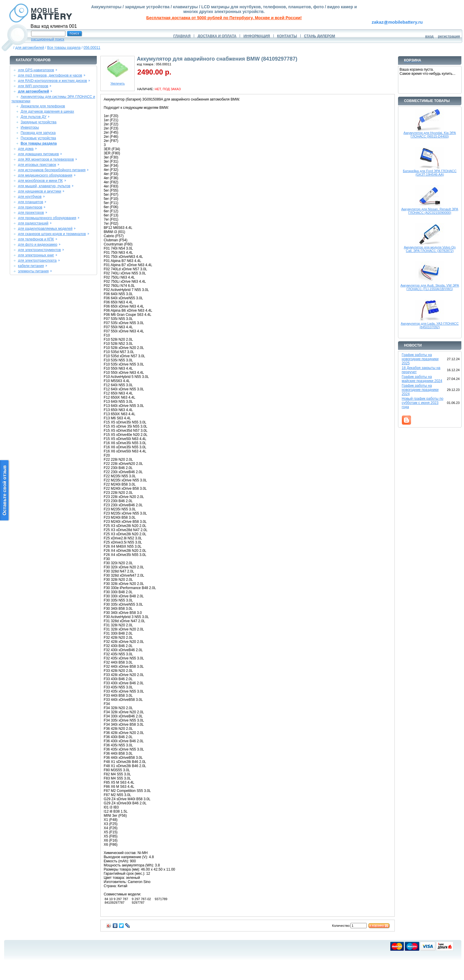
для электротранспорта (37, 261)
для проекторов (31, 213)
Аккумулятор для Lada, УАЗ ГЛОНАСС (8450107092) (430, 325)
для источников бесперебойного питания (52, 170)
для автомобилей (30, 48)
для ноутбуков (30, 197)
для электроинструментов (40, 250)
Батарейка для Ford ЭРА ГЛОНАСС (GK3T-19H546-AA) (430, 173)
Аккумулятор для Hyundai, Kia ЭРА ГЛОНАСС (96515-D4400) (430, 135)
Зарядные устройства (39, 122)
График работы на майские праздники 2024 (422, 379)
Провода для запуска (38, 133)
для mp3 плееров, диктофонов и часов (50, 75)
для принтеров (30, 207)
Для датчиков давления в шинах (47, 111)
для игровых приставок (37, 165)
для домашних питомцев (38, 154)
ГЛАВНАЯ (182, 36)
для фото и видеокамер (38, 245)
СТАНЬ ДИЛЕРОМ (319, 36)
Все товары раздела (64, 48)
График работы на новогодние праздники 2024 (420, 390)
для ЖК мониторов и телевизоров (46, 159)
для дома (26, 149)
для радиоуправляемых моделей (45, 229)
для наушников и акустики (40, 191)
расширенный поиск (48, 39)
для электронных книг (36, 255)
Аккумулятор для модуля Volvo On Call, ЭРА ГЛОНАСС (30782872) (430, 249)
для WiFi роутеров (33, 86)
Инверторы (30, 127)
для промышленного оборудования (47, 218)
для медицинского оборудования (45, 175)
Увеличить (117, 82)
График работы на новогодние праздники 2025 (420, 359)
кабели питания (31, 266)
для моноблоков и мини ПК (40, 181)
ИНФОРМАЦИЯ (257, 36)
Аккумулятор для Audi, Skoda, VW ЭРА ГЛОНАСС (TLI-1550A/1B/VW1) (430, 287)
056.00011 (92, 48)
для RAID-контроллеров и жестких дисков (53, 81)
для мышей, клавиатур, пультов (44, 186)
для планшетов (31, 202)
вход (430, 36)
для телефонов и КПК (36, 239)
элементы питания (33, 271)
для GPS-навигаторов (36, 70)
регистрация (449, 36)
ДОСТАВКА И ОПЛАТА (217, 36)
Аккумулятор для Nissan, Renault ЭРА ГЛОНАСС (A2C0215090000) (430, 211)
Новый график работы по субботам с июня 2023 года (423, 403)
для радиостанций (33, 223)
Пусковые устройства (38, 138)
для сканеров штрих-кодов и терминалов (52, 234)
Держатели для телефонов (43, 106)
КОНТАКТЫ (287, 36)
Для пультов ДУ (34, 117)
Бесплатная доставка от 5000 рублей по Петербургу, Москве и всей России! (224, 18)
